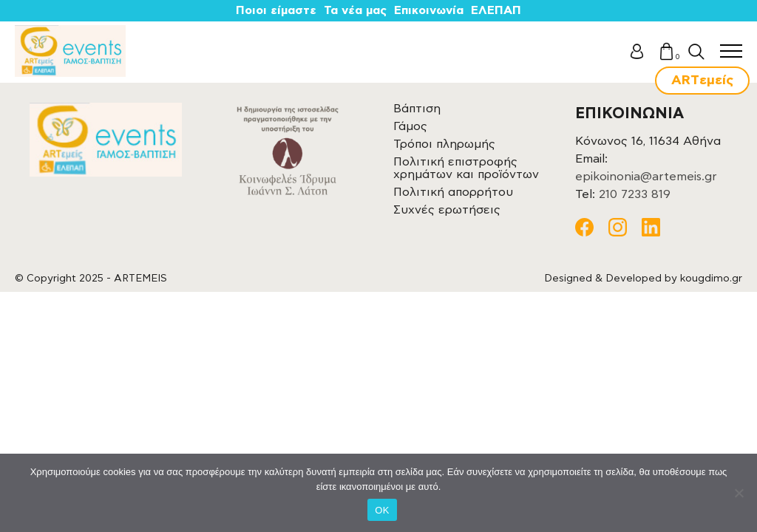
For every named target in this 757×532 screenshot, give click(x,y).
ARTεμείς (702, 81)
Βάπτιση (417, 109)
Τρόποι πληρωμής (444, 144)
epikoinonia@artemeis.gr (646, 177)
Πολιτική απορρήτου (453, 192)
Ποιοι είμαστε (276, 10)
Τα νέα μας (355, 10)
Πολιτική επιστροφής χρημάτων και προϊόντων (466, 168)
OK (382, 510)
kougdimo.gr (711, 279)
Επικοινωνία (429, 10)
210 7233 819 (635, 194)
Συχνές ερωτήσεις (447, 210)
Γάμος (410, 126)
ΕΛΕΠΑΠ (496, 10)
